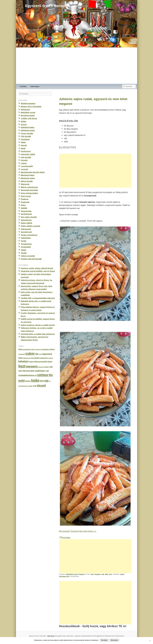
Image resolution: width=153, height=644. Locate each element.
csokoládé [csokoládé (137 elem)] (22, 354)
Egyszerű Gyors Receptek (48, 6)
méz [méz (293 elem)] (20, 371)
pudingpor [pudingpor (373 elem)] (40, 371)
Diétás (24, 121)
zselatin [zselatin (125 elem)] (30, 386)
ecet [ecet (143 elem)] (40, 354)
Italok (23, 148)
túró (110, 574)
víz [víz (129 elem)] (50, 381)
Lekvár (24, 163)
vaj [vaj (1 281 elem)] (46, 381)
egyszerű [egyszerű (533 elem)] (47, 354)
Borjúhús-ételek (28, 115)
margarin (98, 574)
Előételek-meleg (28, 130)
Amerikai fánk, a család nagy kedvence (38, 334)
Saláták (24, 208)
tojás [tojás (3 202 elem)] (35, 380)
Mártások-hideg (28, 175)
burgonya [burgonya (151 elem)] (38, 349)
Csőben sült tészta (29, 118)
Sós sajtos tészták (29, 217)
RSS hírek (51, 636)
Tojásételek (26, 238)
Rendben (104, 640)
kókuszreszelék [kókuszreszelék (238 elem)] (41, 362)
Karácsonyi (26, 151)
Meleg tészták (27, 181)
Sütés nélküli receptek (31, 226)
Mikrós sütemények (29, 187)
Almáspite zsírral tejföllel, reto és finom (38, 271)
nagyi (122, 574)
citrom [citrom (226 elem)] (52, 349)
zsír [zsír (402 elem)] (35, 386)
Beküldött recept (72, 574)
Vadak (24, 250)
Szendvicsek (26, 232)
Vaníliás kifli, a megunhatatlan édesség (38, 298)
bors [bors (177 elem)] (33, 349)
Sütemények (26, 220)
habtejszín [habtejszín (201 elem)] (44, 358)
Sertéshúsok (26, 214)
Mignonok (25, 184)
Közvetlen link (64, 576)
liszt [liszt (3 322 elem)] (22, 366)
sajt (103, 574)
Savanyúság (26, 211)
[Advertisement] (77, 66)
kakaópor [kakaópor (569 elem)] (24, 361)
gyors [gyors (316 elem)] (37, 358)
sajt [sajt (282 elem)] (47, 371)
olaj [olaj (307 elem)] (24, 371)
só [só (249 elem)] (36, 375)
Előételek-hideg (28, 127)
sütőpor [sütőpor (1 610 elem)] (43, 375)
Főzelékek (25, 139)
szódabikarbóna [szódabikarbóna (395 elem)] (26, 375)
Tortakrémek (26, 244)
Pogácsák (25, 202)
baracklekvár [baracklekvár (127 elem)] (27, 349)
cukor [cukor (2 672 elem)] (30, 353)
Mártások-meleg (28, 178)
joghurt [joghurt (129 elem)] (51, 358)
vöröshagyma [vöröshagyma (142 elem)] (23, 386)
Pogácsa (82, 574)
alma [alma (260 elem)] (20, 349)
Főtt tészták (26, 136)
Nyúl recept (26, 196)
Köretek (24, 160)
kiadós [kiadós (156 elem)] (31, 362)
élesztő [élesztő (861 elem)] (41, 386)
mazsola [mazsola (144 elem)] (41, 367)
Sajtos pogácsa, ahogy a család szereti (38, 325)
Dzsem (24, 124)
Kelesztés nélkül (28, 154)
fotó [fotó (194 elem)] (32, 358)
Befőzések (25, 109)
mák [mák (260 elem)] (51, 367)
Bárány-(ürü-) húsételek (31, 106)
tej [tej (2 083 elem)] (51, 375)
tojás (106, 574)
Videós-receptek (28, 256)
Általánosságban (28, 103)
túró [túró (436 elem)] (42, 381)
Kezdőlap (23, 86)
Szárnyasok (26, 229)
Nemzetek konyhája (29, 190)
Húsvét (24, 145)
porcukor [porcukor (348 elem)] (30, 371)
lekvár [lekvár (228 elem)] (50, 362)
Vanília (24, 253)
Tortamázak (26, 247)
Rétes (23, 205)
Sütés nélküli (26, 223)
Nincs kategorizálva (29, 193)
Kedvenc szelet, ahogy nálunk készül (37, 268)
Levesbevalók (27, 166)
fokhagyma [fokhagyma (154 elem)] (27, 358)
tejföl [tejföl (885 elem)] (22, 381)
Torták (24, 241)
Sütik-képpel (35, 86)
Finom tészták (27, 133)
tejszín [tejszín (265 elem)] (28, 381)
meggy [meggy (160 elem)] (46, 367)
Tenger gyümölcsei (29, 235)
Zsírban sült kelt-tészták (31, 259)
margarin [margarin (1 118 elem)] (32, 366)
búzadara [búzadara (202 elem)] (45, 349)
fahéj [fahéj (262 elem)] (21, 358)
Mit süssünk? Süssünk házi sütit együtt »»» (78, 531)
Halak (23, 142)
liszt (92, 574)
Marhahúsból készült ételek (33, 172)
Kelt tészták (26, 157)
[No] (150, 641)
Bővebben (114, 640)
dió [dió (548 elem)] (37, 354)
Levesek (24, 169)
